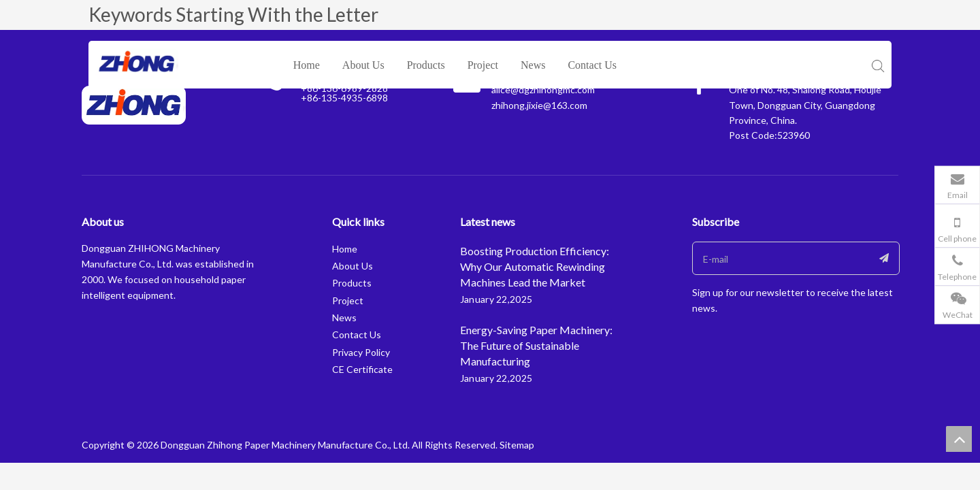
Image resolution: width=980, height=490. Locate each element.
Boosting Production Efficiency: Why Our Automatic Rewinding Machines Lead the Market (535, 266)
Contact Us (592, 65)
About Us (363, 65)
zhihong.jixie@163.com (539, 105)
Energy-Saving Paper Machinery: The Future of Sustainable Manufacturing (536, 345)
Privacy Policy (361, 352)
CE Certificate (362, 369)
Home (307, 65)
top (959, 439)
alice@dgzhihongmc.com (543, 89)
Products (426, 65)
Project (483, 65)
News (533, 65)
